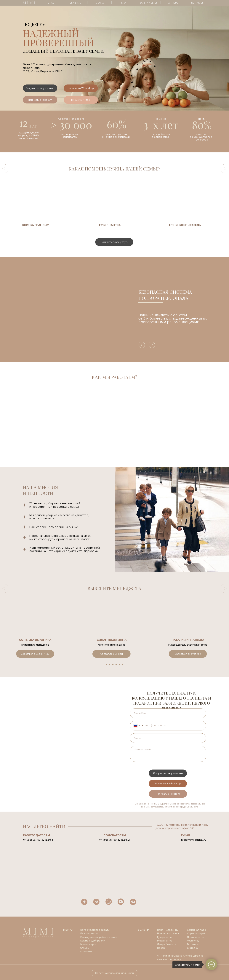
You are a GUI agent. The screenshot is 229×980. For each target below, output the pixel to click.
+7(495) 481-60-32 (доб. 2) (115, 840)
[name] (168, 713)
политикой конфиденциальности (182, 807)
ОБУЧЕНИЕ (75, 3)
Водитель (193, 944)
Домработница (167, 944)
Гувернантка (165, 941)
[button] (40, 88)
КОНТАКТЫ (197, 3)
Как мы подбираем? (93, 941)
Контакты (86, 951)
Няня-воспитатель (168, 933)
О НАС (51, 3)
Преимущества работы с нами (99, 937)
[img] (49, 200)
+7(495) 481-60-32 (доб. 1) (38, 840)
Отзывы (85, 948)
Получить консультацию (168, 773)
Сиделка (192, 948)
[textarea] (168, 754)
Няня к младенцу (168, 930)
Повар (161, 948)
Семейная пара (196, 930)
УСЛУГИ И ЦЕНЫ (148, 3)
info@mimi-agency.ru (193, 840)
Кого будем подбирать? (95, 930)
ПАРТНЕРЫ (173, 3)
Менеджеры (88, 944)
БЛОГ (124, 3)
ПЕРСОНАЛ (100, 3)
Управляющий (196, 933)
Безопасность (89, 933)
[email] (168, 738)
